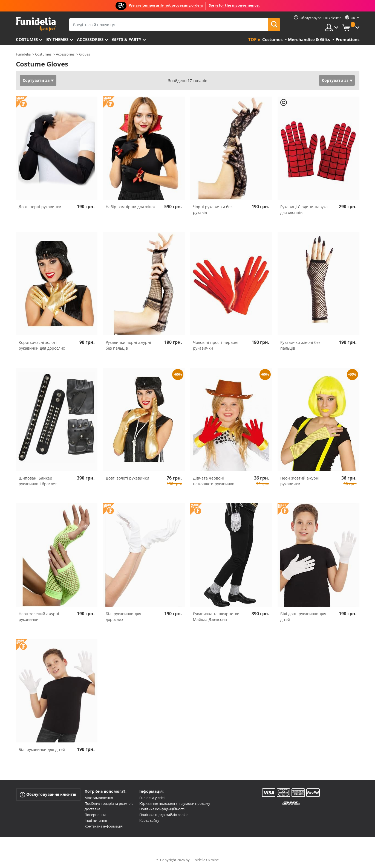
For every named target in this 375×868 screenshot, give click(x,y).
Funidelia (23, 54)
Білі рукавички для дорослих (123, 617)
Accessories (90, 39)
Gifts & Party (127, 39)
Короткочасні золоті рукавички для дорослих (42, 345)
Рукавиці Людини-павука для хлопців (304, 210)
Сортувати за (36, 80)
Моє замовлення (99, 798)
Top (252, 39)
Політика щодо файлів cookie (164, 815)
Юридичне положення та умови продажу (175, 803)
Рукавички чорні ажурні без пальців (128, 345)
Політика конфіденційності (162, 809)
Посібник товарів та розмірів (109, 803)
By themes (57, 39)
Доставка (92, 809)
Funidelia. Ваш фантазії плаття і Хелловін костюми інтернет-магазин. (36, 24)
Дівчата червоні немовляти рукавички (214, 481)
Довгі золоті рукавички (127, 478)
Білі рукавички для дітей (42, 749)
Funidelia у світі (152, 798)
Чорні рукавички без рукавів (213, 210)
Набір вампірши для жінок (131, 207)
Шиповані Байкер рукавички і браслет (38, 481)
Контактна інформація (104, 826)
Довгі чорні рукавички (40, 207)
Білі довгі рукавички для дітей (303, 617)
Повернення (95, 815)
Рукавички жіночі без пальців (300, 345)
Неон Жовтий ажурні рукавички (300, 481)
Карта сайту (149, 820)
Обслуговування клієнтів (48, 795)
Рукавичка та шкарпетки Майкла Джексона (216, 617)
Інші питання (96, 820)
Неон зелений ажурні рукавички (39, 617)
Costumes (27, 39)
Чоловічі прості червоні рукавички (216, 345)
